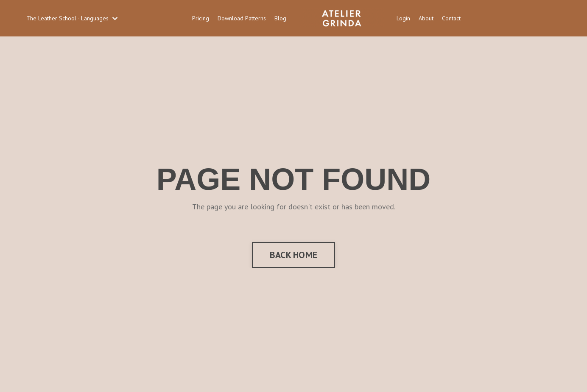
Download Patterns (242, 18)
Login (403, 18)
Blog (280, 18)
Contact (451, 18)
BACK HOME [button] (293, 255)
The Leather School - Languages (72, 18)
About (426, 18)
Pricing (201, 18)
